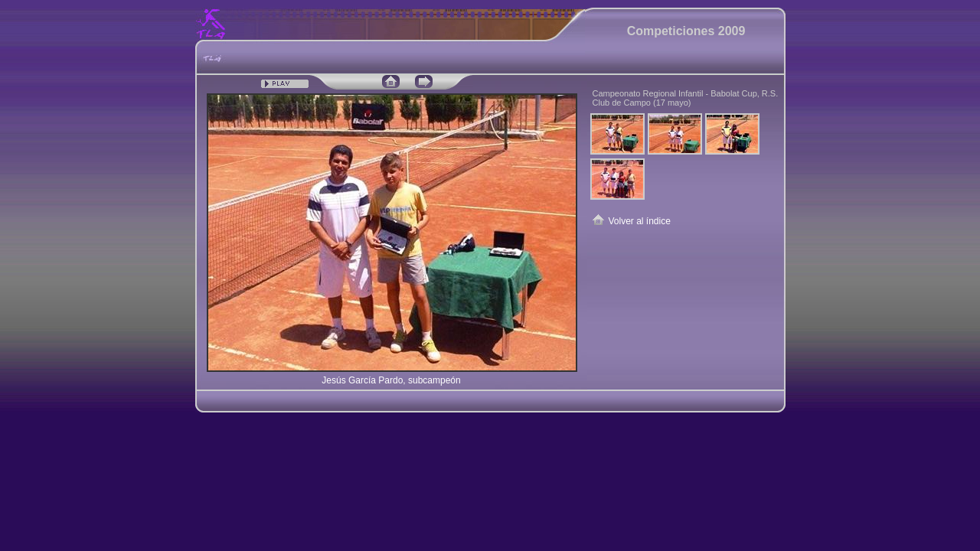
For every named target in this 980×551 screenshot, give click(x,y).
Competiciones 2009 (686, 31)
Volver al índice (640, 221)
